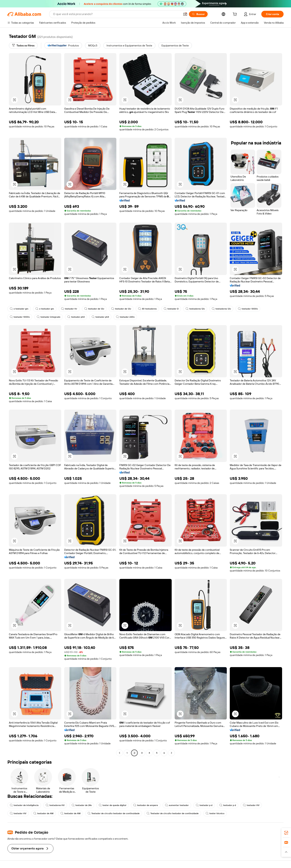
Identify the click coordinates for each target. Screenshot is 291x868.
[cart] (236, 15)
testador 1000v (248, 309)
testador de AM (43, 813)
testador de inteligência (24, 805)
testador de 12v (94, 309)
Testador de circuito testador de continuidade (114, 813)
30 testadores (147, 309)
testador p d (204, 805)
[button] (185, 14)
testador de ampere (146, 805)
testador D (171, 309)
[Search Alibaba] (117, 14)
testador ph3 (76, 317)
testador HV (251, 805)
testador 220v (125, 317)
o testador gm (19, 309)
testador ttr (69, 309)
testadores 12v (195, 309)
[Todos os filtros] (23, 45)
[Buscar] (198, 14)
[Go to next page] (171, 753)
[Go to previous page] (120, 753)
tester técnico (215, 813)
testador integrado (49, 317)
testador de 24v (82, 805)
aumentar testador (177, 805)
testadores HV (55, 805)
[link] (286, 833)
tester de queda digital (112, 805)
